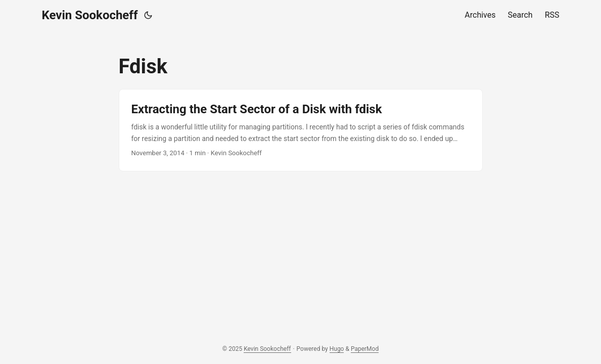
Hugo (337, 349)
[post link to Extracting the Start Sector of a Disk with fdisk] (301, 130)
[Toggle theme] (148, 15)
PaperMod (365, 349)
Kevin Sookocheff (90, 15)
